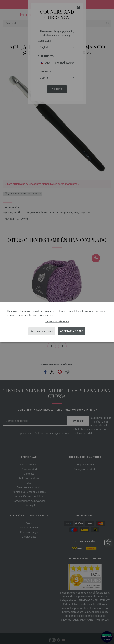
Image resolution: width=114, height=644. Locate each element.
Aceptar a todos (72, 331)
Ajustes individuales (57, 321)
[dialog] (57, 322)
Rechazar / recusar (42, 331)
